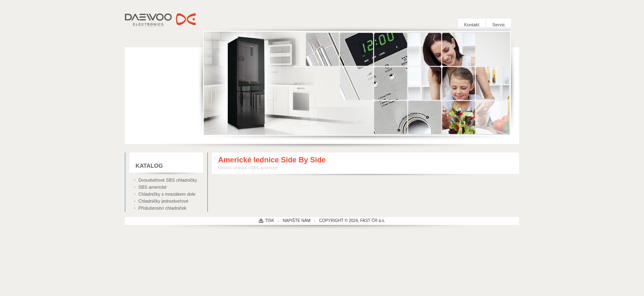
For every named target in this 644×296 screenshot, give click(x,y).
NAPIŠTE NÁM (297, 221)
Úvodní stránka (232, 168)
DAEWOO (161, 21)
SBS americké (153, 187)
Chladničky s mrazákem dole (167, 194)
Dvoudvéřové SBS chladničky (168, 180)
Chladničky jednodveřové (163, 201)
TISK (269, 221)
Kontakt (472, 25)
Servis (499, 25)
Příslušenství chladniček (162, 208)
